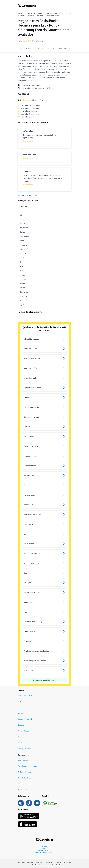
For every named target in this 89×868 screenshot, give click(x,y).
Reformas (22, 737)
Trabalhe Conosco (25, 772)
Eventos (21, 725)
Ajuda (44, 848)
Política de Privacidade (44, 852)
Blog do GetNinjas (25, 778)
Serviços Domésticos (26, 749)
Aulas (20, 701)
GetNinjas (22, 13)
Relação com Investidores (27, 766)
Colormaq (59, 13)
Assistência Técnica (36, 13)
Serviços (29, 48)
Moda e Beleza (23, 731)
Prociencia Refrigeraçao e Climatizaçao (43, 16)
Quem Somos (23, 760)
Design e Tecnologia (25, 719)
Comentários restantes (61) (28, 195)
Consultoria (22, 713)
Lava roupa (49, 13)
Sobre (20, 48)
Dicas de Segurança (25, 784)
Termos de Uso (44, 850)
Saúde (20, 743)
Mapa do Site (23, 790)
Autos (20, 707)
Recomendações (65, 48)
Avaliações (52, 48)
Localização (40, 48)
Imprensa (44, 846)
